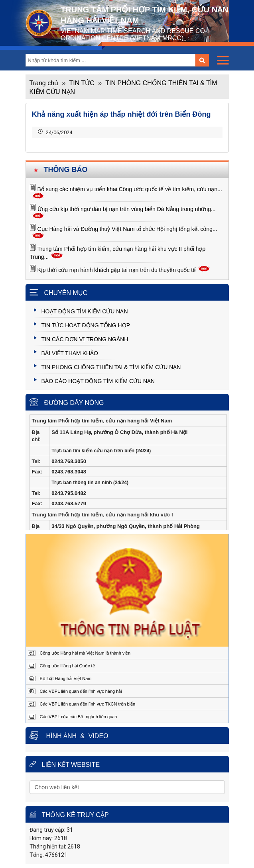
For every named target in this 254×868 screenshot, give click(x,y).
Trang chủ (44, 83)
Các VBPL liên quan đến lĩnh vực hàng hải (81, 691)
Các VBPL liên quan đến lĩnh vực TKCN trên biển (88, 704)
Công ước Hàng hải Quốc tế (67, 666)
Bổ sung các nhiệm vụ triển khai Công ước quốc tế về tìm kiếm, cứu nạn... (130, 189)
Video (98, 736)
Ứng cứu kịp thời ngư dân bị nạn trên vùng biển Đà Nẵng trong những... (127, 209)
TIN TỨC (82, 83)
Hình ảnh (62, 736)
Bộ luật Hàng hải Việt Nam (66, 678)
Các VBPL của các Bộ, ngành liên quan (79, 717)
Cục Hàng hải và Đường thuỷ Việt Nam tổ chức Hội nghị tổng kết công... (127, 229)
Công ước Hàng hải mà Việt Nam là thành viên (85, 653)
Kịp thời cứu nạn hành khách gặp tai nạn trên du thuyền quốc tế (117, 270)
